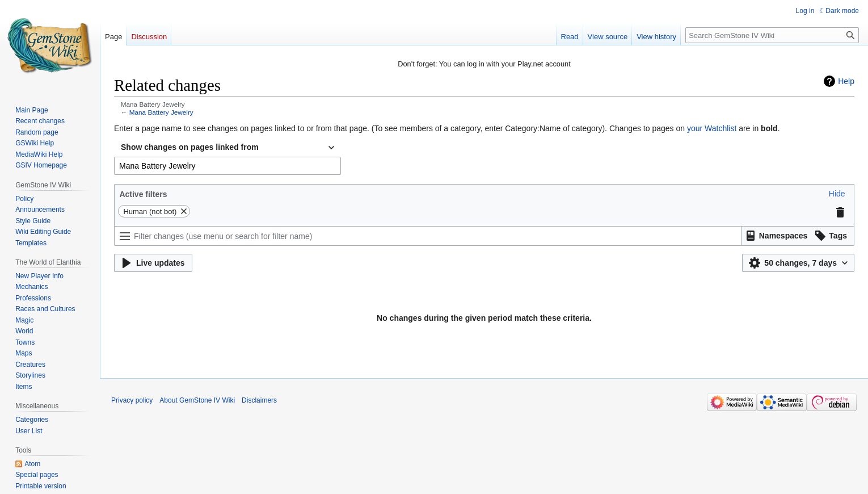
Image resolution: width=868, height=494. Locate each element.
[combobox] (227, 148)
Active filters (143, 194)
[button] (837, 194)
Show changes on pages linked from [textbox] (190, 147)
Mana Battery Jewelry (161, 112)
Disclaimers (259, 400)
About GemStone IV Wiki (197, 400)
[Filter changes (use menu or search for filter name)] (428, 236)
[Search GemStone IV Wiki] (772, 35)
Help (846, 81)
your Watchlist (712, 128)
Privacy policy (132, 400)
